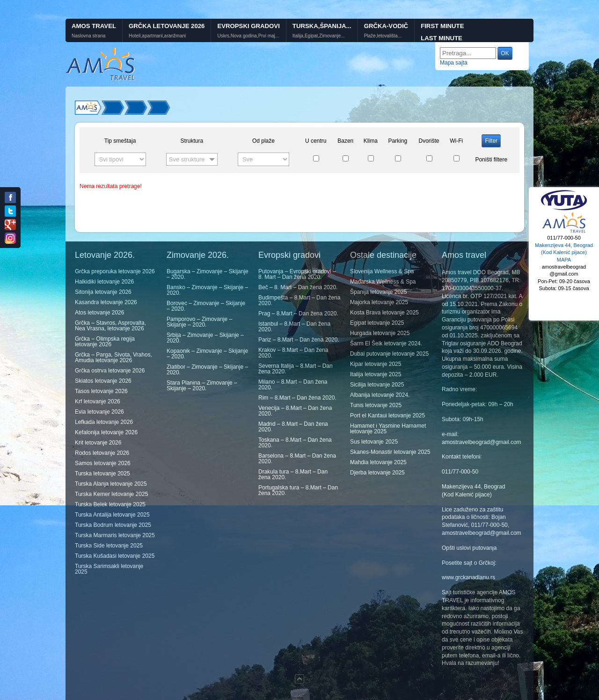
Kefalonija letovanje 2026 (106, 432)
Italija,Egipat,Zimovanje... (319, 36)
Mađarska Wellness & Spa (383, 282)
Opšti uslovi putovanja (469, 548)
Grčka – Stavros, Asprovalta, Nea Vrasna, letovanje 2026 (110, 326)
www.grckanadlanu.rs (468, 577)
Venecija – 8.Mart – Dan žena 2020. (295, 411)
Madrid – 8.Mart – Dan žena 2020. (293, 427)
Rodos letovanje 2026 (102, 453)
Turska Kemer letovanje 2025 (111, 494)
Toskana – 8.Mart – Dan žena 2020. (295, 443)
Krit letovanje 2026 (98, 443)
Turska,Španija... (322, 26)
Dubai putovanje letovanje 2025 (389, 354)
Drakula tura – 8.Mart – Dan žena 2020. (293, 474)
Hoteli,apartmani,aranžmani (157, 36)
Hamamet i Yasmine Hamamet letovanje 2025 (388, 429)
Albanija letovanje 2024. (380, 395)
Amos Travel (94, 26)
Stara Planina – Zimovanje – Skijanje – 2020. (202, 386)
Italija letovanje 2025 (376, 374)
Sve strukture (187, 159)
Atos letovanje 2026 (99, 313)
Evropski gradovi (248, 26)
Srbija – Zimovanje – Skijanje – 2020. (205, 338)
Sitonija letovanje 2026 (103, 292)
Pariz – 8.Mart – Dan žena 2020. (299, 340)
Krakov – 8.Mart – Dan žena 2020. (293, 353)
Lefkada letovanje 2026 (104, 422)
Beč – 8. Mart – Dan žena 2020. (298, 287)
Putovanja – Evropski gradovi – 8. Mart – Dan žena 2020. (297, 274)
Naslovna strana (88, 36)
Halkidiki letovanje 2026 (104, 282)
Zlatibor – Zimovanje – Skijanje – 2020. (207, 370)
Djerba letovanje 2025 (377, 473)
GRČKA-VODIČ (386, 26)
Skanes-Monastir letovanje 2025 (390, 452)
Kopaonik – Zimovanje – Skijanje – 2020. (207, 354)
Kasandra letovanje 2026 (106, 302)
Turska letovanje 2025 (102, 474)
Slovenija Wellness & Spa (382, 271)
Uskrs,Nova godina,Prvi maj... (248, 36)
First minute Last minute (442, 32)
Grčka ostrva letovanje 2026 (110, 371)
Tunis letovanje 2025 (376, 405)
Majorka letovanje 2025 (379, 302)
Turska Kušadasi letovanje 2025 (115, 556)
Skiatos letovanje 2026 (103, 381)
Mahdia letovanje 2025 (378, 462)
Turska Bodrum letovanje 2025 (113, 525)
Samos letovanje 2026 (103, 463)
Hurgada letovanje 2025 (380, 333)
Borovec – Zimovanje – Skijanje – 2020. (206, 306)
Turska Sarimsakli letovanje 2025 (109, 569)
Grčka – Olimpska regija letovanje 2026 (105, 342)
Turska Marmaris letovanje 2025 (115, 535)
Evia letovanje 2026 (99, 412)
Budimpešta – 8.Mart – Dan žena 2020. (299, 300)
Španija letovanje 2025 (378, 292)
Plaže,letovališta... (383, 36)
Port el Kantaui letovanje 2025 (387, 416)
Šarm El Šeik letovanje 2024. (386, 343)
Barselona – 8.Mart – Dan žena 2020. (297, 459)
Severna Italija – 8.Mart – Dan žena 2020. (296, 369)
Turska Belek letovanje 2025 (110, 504)
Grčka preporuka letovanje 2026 (115, 271)
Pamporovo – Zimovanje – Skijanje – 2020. (199, 322)
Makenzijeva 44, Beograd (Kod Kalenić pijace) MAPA (564, 252)
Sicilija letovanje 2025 (377, 385)
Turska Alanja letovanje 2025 (111, 484)
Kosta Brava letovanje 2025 (384, 313)
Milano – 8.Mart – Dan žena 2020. (293, 385)
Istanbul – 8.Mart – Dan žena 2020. (294, 327)
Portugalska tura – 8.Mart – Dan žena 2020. (298, 490)
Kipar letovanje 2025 (376, 364)
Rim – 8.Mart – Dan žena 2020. (297, 398)
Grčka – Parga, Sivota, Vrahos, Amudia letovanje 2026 (113, 357)
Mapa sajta (454, 63)
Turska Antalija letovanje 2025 (112, 515)
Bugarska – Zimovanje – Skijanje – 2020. (208, 274)
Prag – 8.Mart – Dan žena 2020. (298, 314)
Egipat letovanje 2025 (377, 323)
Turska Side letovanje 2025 (109, 546)
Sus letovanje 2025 (374, 442)
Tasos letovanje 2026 (101, 391)
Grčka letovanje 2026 (167, 26)
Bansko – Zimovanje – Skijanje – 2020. (207, 290)
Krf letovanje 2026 (98, 401)
